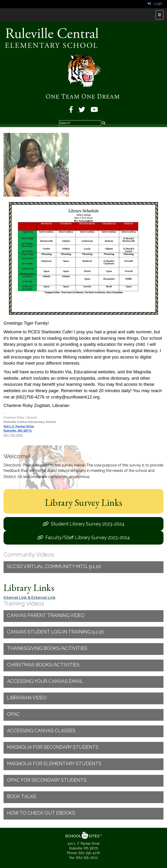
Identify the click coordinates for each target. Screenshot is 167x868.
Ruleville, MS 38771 (18, 431)
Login (155, 4)
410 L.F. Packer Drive (19, 426)
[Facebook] (74, 111)
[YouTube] (94, 111)
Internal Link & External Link (30, 598)
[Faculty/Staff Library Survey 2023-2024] (83, 538)
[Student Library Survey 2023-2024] (83, 524)
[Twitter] (85, 111)
